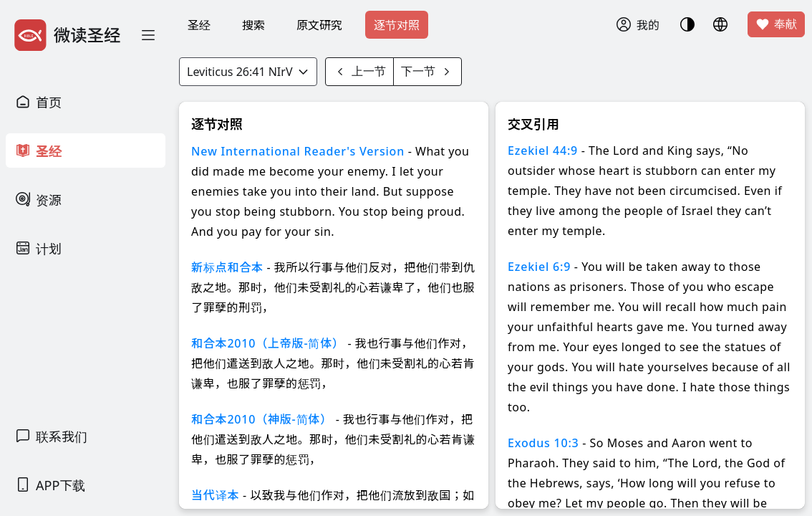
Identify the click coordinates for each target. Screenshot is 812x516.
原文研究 (319, 25)
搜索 (253, 25)
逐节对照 (397, 25)
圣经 (199, 25)
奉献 (776, 24)
